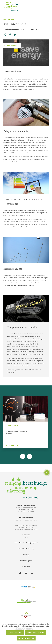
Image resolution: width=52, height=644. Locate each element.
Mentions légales (26, 561)
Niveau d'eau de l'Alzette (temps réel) (26, 543)
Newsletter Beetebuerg (26, 549)
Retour (9, 19)
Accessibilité (26, 567)
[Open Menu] (46, 5)
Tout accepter (15, 632)
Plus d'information (26, 638)
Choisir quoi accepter (35, 632)
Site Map (26, 555)
